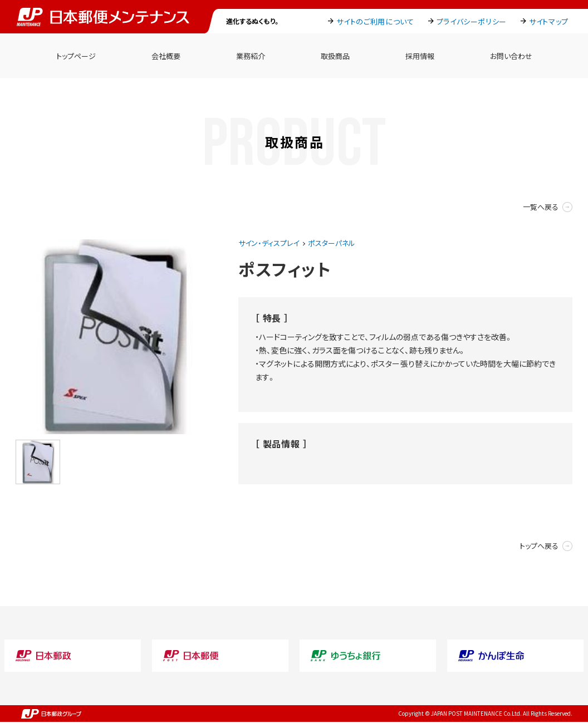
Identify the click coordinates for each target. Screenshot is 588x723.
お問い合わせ (511, 56)
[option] (113, 337)
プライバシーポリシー (472, 21)
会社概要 (166, 56)
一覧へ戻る (541, 207)
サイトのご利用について (375, 21)
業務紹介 (251, 56)
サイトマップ (549, 21)
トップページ (76, 56)
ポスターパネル (332, 243)
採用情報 (420, 56)
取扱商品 (335, 56)
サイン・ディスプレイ (269, 243)
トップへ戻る (539, 546)
